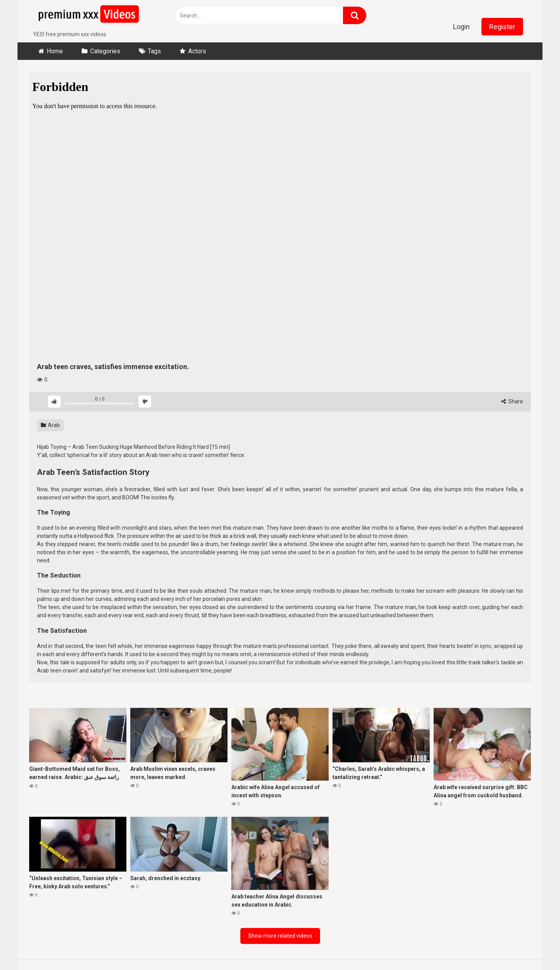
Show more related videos (280, 936)
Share (512, 401)
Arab (50, 425)
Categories (105, 51)
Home (55, 51)
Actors (197, 51)
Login (461, 27)
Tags (154, 51)
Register (502, 27)
